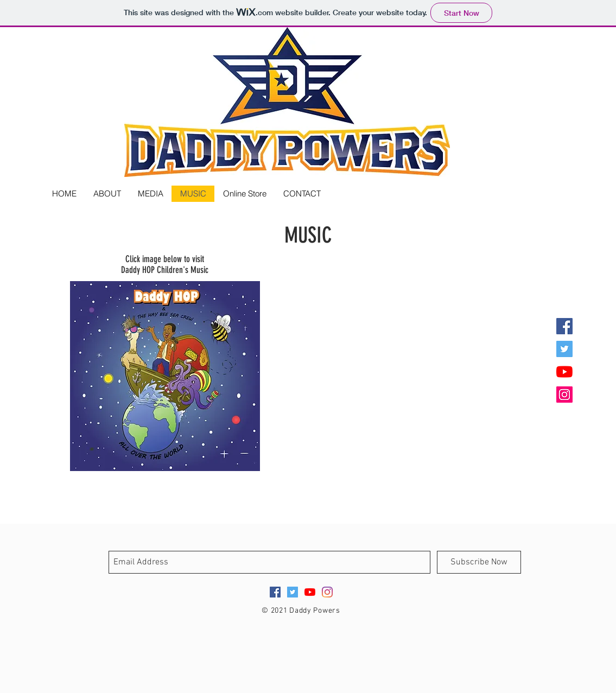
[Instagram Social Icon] (564, 395)
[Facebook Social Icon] (564, 326)
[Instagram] (327, 592)
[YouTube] (564, 372)
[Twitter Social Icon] (564, 349)
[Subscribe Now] (479, 562)
